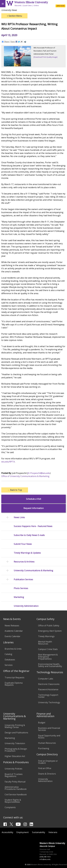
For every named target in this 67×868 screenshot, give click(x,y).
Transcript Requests (15, 677)
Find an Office (45, 768)
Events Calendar (13, 636)
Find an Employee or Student (48, 762)
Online (36, 5)
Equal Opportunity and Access (49, 737)
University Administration (26, 606)
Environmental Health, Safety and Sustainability (50, 665)
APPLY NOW (60, 6)
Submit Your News (23, 544)
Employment (23, 832)
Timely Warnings (46, 636)
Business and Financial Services (49, 729)
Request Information (34, 508)
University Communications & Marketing (33, 571)
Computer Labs (46, 679)
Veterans (53, 832)
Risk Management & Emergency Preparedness (48, 657)
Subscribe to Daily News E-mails (29, 535)
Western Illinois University (31, 2)
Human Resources (47, 743)
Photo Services (21, 588)
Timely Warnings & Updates (27, 553)
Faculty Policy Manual (15, 782)
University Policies (13, 769)
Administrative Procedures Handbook (16, 788)
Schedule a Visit (34, 499)
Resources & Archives (24, 562)
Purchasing (44, 748)
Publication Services (23, 580)
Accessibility (7, 832)
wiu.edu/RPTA (8, 462)
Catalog (8, 654)
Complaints (10, 807)
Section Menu (14, 16)
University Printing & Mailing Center (15, 726)
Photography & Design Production (16, 750)
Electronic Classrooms (49, 684)
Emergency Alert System (50, 631)
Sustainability (39, 832)
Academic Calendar (14, 631)
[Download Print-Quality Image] (45, 57)
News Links (19, 517)
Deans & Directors (47, 774)
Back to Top (15, 490)
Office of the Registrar (16, 671)
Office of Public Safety (49, 626)
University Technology (49, 702)
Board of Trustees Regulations (14, 775)
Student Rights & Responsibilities (13, 801)
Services (9, 665)
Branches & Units (13, 649)
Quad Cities (27, 5)
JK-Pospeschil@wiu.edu (39, 473)
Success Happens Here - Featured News (33, 526)
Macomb (18, 5)
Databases (10, 660)
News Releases (12, 626)
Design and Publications (16, 733)
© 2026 (28, 864)
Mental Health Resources (45, 643)
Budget (42, 723)
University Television (15, 743)
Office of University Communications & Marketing (25, 476)
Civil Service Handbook (16, 794)
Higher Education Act (15, 756)
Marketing (19, 597)
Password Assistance (48, 689)
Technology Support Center (48, 696)
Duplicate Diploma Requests (14, 684)
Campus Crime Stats (48, 649)
